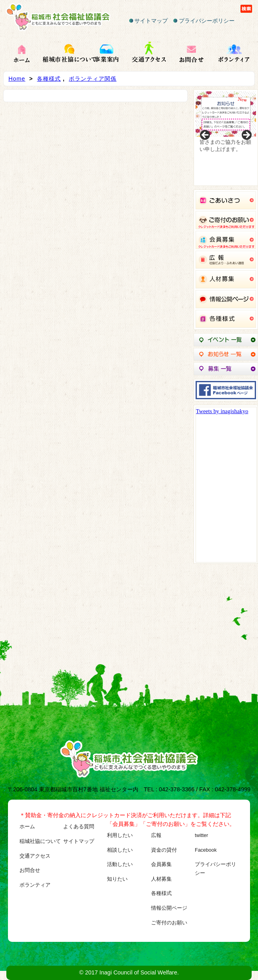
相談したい (120, 850)
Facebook (206, 850)
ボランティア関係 (93, 79)
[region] (226, 138)
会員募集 (161, 864)
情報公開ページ (169, 908)
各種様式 (49, 79)
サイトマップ (149, 21)
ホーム (27, 827)
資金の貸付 (164, 850)
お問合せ (30, 870)
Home (17, 79)
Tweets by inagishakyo (222, 411)
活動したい (120, 864)
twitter (201, 835)
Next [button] (246, 135)
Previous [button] (206, 135)
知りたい (117, 879)
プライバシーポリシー (204, 21)
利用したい (120, 835)
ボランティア (35, 885)
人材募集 (161, 879)
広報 (156, 835)
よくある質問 (79, 827)
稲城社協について (40, 841)
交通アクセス (35, 856)
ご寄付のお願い (169, 923)
